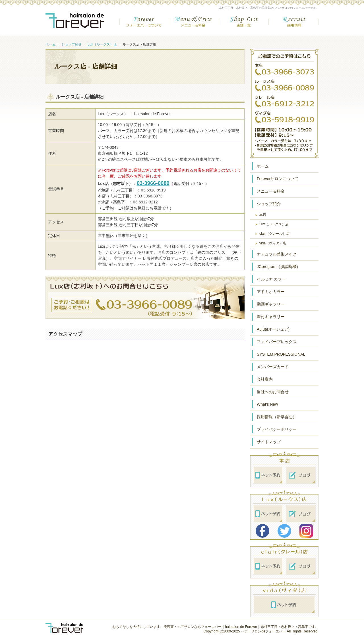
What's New (267, 404)
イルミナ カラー (271, 279)
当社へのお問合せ (273, 392)
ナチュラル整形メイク (277, 254)
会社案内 (265, 379)
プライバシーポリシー (277, 429)
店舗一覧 (244, 24)
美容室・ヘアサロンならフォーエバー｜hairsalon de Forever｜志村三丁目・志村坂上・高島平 (236, 627)
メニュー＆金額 (194, 24)
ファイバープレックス (277, 342)
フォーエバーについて (144, 24)
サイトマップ (269, 442)
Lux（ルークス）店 (274, 224)
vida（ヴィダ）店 (273, 243)
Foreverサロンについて (278, 179)
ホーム (263, 166)
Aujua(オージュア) (273, 329)
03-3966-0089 (153, 183)
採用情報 (294, 24)
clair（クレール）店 (274, 234)
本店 (263, 215)
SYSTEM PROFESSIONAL (281, 354)
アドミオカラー (271, 292)
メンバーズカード (273, 367)
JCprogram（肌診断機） (279, 267)
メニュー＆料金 (271, 191)
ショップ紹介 (269, 204)
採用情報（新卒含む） (277, 417)
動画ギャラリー (271, 304)
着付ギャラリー (271, 317)
